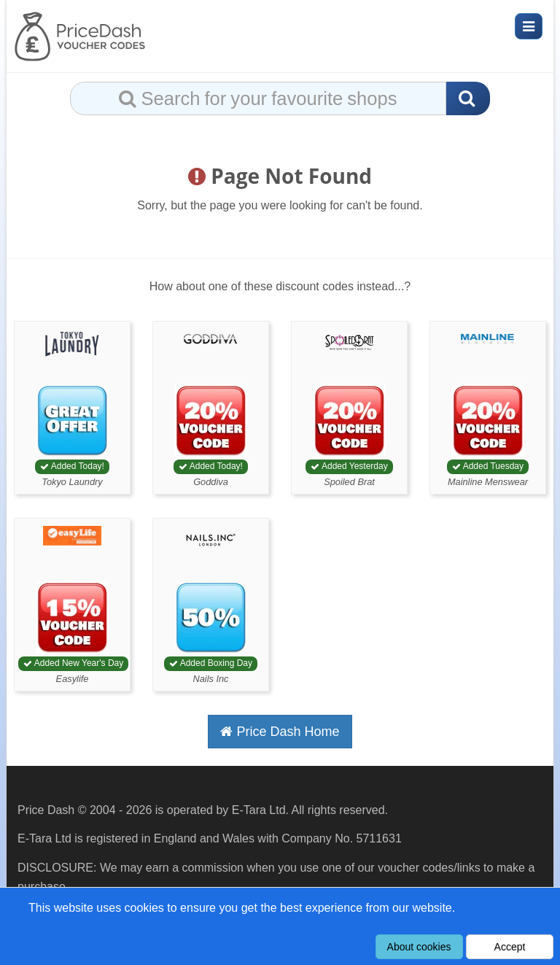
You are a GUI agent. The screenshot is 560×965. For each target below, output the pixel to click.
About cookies (419, 947)
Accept (510, 947)
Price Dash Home (280, 732)
